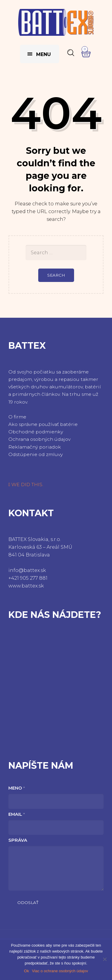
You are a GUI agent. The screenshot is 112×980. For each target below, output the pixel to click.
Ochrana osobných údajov (39, 439)
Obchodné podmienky (36, 432)
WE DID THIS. (26, 484)
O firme (17, 417)
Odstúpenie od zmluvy (36, 454)
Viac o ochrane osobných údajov (60, 971)
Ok (26, 971)
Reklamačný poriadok (35, 447)
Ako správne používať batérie (43, 424)
